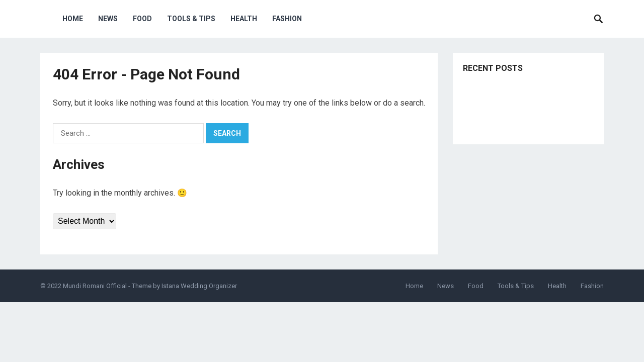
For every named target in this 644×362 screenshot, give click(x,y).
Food (142, 19)
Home (73, 19)
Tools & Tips (191, 19)
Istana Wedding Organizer (199, 286)
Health (244, 19)
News (108, 19)
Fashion (287, 19)
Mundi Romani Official (95, 286)
